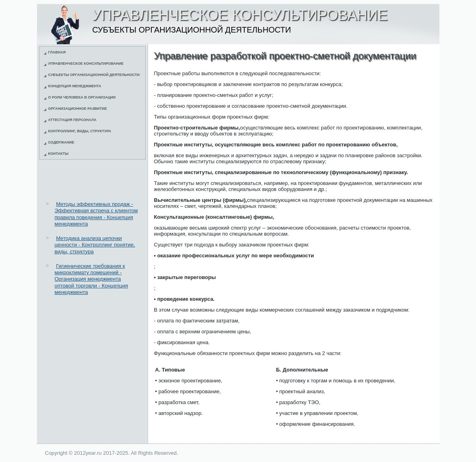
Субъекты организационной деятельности (94, 75)
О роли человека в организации (82, 97)
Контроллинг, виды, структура (80, 131)
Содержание (61, 142)
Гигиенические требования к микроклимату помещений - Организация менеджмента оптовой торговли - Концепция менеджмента (91, 279)
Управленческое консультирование (86, 64)
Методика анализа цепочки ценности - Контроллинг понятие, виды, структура (95, 245)
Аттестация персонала (72, 120)
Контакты (58, 154)
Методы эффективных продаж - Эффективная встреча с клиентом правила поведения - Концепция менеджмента (96, 214)
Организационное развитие (78, 109)
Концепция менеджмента (75, 86)
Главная (57, 52)
